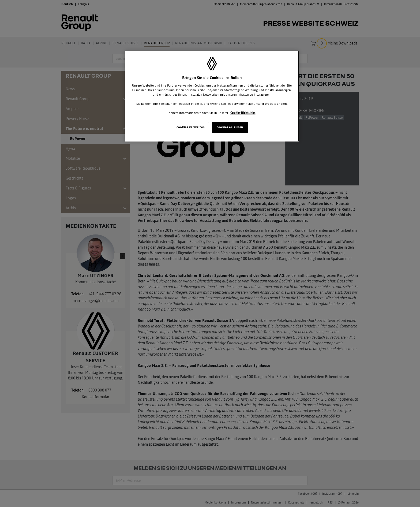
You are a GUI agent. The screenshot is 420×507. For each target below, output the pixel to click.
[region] (212, 96)
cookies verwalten (191, 127)
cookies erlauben (230, 127)
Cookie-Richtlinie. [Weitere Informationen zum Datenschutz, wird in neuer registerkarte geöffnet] (243, 113)
